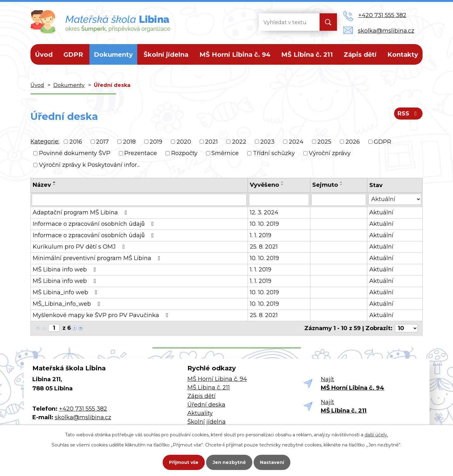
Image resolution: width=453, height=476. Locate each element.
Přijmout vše (183, 462)
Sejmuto (325, 185)
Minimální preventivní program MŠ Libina (98, 258)
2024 (296, 141)
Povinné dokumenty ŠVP (75, 153)
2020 (184, 141)
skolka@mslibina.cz (83, 417)
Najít (353, 384)
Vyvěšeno (264, 185)
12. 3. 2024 (264, 212)
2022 (239, 141)
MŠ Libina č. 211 (307, 55)
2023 (267, 141)
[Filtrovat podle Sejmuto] (339, 200)
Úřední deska (206, 405)
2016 (76, 141)
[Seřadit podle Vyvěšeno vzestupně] (282, 182)
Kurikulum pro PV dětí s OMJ (80, 247)
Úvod (44, 55)
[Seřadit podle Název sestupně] (55, 185)
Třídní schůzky (274, 153)
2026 (353, 141)
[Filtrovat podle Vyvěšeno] (279, 200)
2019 (156, 141)
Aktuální (381, 212)
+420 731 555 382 (83, 409)
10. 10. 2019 (264, 224)
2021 (211, 141)
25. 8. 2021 (264, 247)
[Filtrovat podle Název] (139, 200)
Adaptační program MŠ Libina (81, 212)
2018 (129, 141)
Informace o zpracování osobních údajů (94, 224)
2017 (102, 141)
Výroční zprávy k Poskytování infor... (89, 165)
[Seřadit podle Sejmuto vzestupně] (341, 182)
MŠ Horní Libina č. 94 (235, 55)
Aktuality (200, 413)
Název (42, 185)
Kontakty (403, 55)
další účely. (376, 434)
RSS (408, 114)
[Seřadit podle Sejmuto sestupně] (341, 185)
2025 (324, 141)
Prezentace (141, 153)
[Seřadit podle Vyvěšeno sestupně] (282, 185)
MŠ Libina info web (66, 270)
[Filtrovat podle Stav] (395, 199)
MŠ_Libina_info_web (68, 304)
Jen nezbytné (229, 462)
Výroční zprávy (330, 153)
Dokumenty (113, 55)
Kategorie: (45, 141)
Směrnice (225, 153)
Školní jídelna (166, 55)
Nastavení (273, 462)
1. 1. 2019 (261, 235)
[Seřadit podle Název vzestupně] (55, 182)
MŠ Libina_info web (66, 292)
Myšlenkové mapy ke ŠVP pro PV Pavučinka (102, 315)
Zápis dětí (360, 55)
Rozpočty (184, 153)
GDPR (73, 55)
